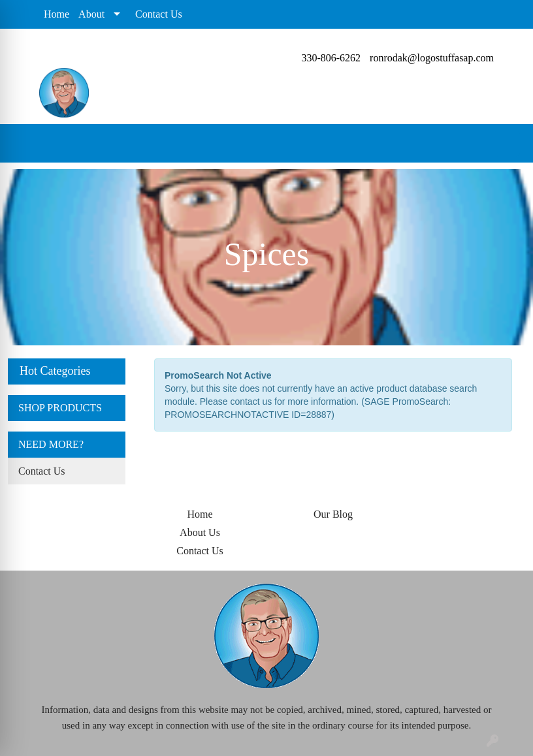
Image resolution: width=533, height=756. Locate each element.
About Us (200, 532)
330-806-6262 (331, 58)
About (91, 14)
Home (57, 14)
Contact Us (159, 14)
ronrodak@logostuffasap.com (432, 58)
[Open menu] (507, 144)
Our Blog (333, 514)
